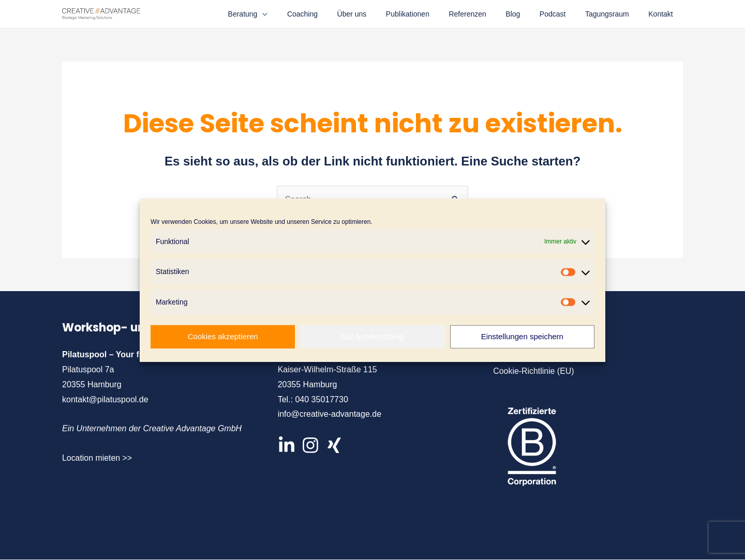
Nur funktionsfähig (373, 336)
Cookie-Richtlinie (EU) (534, 371)
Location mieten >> (97, 458)
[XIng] (334, 445)
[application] (295, 14)
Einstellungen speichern (522, 336)
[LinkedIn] (287, 445)
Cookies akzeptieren (223, 336)
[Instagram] (310, 445)
